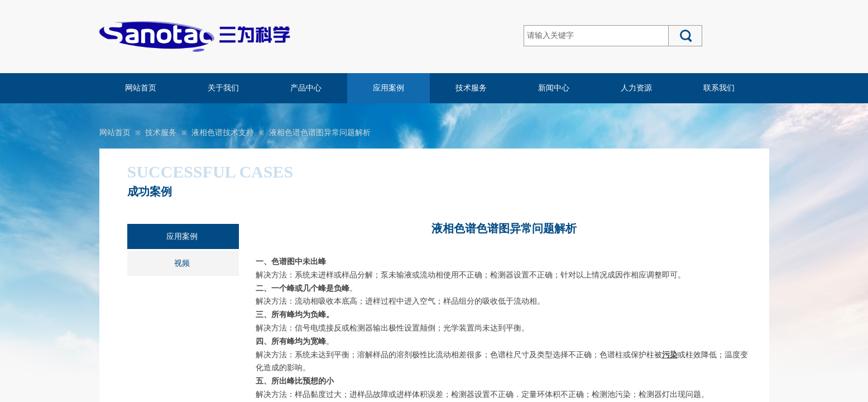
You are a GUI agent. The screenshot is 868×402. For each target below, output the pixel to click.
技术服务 (471, 88)
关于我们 (223, 88)
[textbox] (596, 36)
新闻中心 (554, 88)
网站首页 (141, 88)
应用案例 (389, 88)
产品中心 (306, 88)
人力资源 (636, 88)
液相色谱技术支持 (223, 133)
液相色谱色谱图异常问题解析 (320, 133)
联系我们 (719, 88)
